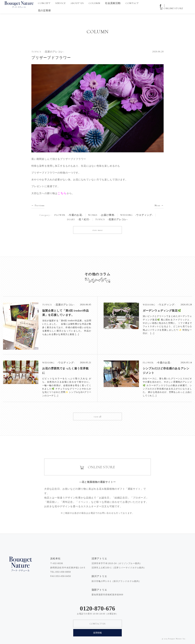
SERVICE (60, 3)
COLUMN (95, 3)
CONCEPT (44, 3)
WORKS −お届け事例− (102, 215)
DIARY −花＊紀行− (79, 220)
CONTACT (132, 3)
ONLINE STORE (173, 8)
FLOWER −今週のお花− (69, 215)
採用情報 (98, 633)
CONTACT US (98, 624)
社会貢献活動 (113, 3)
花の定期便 (44, 11)
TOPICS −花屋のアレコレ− (112, 220)
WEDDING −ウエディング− (137, 215)
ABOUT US (77, 3)
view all (97, 417)
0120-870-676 (97, 608)
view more (97, 230)
